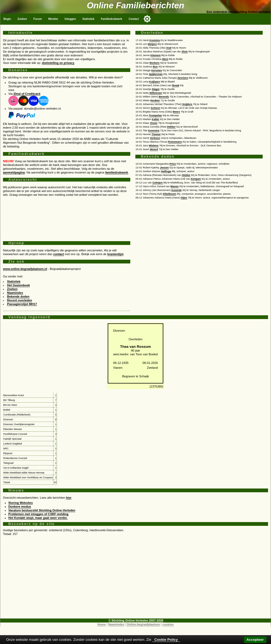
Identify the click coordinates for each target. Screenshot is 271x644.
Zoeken (22, 19)
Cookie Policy (166, 640)
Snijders (187, 104)
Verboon (155, 138)
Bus (155, 66)
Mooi (165, 59)
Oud (169, 48)
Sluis (185, 51)
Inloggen (70, 19)
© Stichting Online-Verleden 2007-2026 (136, 620)
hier (69, 498)
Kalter (156, 119)
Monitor (53, 19)
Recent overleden (19, 300)
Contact (134, 19)
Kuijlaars (154, 82)
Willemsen (156, 93)
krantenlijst (115, 254)
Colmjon (157, 182)
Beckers (155, 63)
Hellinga (166, 171)
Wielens (154, 145)
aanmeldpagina (14, 172)
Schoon (155, 108)
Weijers (152, 44)
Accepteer (255, 640)
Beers (176, 112)
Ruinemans (175, 142)
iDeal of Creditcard (27, 94)
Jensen (164, 167)
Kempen (196, 179)
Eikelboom (169, 194)
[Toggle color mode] (147, 19)
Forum (37, 19)
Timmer (156, 134)
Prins (173, 164)
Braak (176, 85)
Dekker (171, 127)
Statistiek (88, 19)
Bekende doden (18, 296)
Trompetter (156, 115)
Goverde (177, 190)
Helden (186, 175)
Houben (155, 100)
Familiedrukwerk (111, 19)
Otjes (184, 198)
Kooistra (155, 40)
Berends (164, 97)
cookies (168, 624)
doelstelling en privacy (58, 63)
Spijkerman (156, 74)
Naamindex (15, 293)
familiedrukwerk (117, 172)
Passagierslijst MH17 (22, 304)
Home (101, 624)
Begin (7, 19)
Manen (175, 186)
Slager (156, 89)
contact (59, 254)
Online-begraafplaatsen (143, 624)
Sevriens (183, 78)
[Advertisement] (67, 217)
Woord (154, 149)
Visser (154, 123)
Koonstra (154, 130)
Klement (156, 55)
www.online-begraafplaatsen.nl (25, 269)
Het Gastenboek (18, 285)
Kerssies (157, 70)
